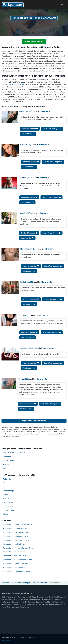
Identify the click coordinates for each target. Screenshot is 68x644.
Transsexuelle (8, 498)
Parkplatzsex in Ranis (14, 552)
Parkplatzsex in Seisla (14, 544)
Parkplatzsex (8, 457)
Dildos (5, 514)
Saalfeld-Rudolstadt (40, 583)
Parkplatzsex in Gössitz (15, 556)
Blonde (6, 487)
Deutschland (16, 583)
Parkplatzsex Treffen (18, 85)
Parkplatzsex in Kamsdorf (16, 540)
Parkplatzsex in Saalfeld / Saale (18, 571)
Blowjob (6, 483)
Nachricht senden (30, 129)
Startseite (5, 583)
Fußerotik (7, 479)
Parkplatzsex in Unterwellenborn (19, 548)
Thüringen (26, 583)
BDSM (5, 495)
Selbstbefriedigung (10, 510)
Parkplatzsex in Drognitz (15, 536)
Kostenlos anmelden (34, 41)
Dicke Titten (8, 502)
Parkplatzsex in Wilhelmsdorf (17, 529)
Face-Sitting (8, 506)
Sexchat (6, 465)
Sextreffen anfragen (52, 129)
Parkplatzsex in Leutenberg (16, 532)
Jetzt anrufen (28, 134)
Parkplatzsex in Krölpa (15, 568)
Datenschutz (7, 641)
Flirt (5, 468)
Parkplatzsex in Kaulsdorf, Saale (18, 525)
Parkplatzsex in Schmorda (15, 564)
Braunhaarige (8, 491)
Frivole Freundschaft (11, 461)
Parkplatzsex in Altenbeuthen (17, 560)
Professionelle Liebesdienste (14, 453)
